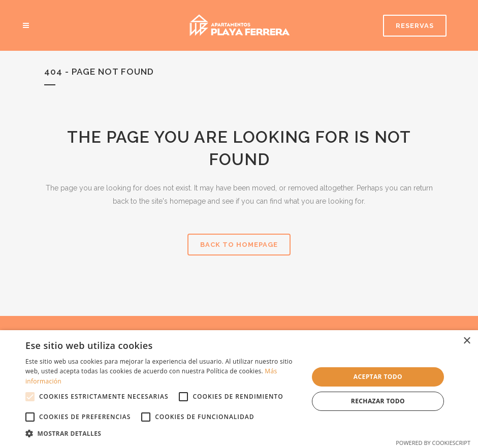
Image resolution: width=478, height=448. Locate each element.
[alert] (239, 389)
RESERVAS (415, 26)
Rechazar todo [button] (378, 401)
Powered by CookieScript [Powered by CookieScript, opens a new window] (433, 443)
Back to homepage (239, 245)
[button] (163, 434)
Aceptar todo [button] (378, 377)
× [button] (467, 341)
